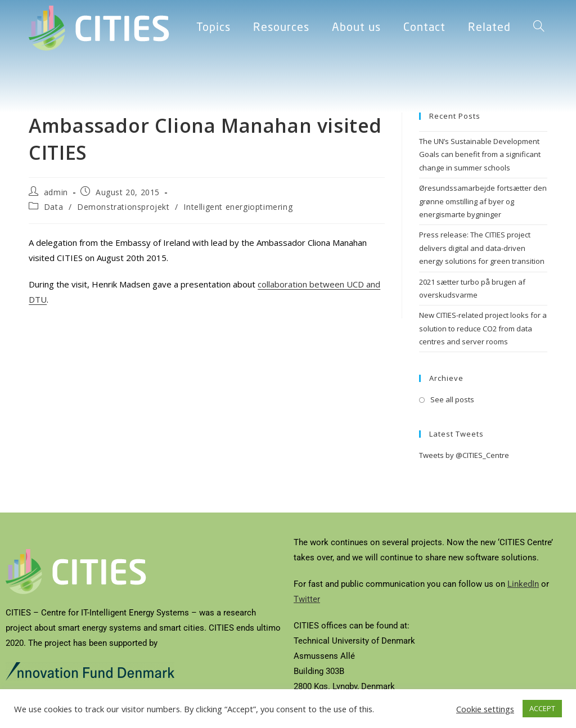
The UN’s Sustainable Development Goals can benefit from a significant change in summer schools (480, 154)
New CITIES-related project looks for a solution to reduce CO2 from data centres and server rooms (483, 328)
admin (56, 192)
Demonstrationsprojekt (123, 207)
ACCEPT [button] (542, 708)
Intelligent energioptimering (238, 207)
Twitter (307, 599)
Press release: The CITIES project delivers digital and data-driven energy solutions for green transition (482, 248)
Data (53, 207)
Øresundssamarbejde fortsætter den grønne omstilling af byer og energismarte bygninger (483, 201)
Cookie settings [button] (485, 709)
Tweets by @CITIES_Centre (464, 455)
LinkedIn (523, 584)
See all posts (452, 399)
